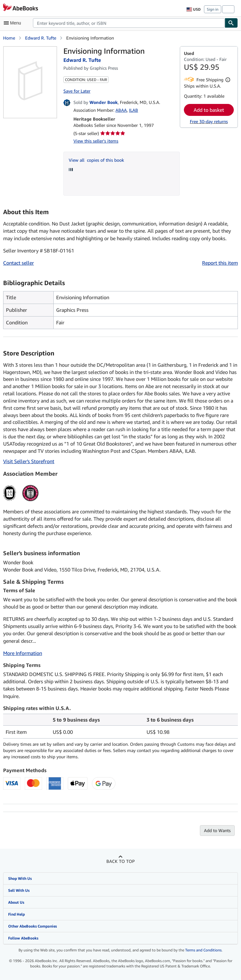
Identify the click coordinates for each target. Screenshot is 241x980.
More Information (23, 653)
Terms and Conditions (203, 950)
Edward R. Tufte (41, 38)
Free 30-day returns (209, 121)
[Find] (231, 23)
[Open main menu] (14, 23)
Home (9, 38)
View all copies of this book (96, 160)
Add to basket (209, 110)
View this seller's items (96, 141)
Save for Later (77, 91)
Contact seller (19, 263)
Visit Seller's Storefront (29, 461)
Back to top (120, 861)
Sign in (213, 9)
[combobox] (129, 23)
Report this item (220, 263)
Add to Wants (217, 830)
